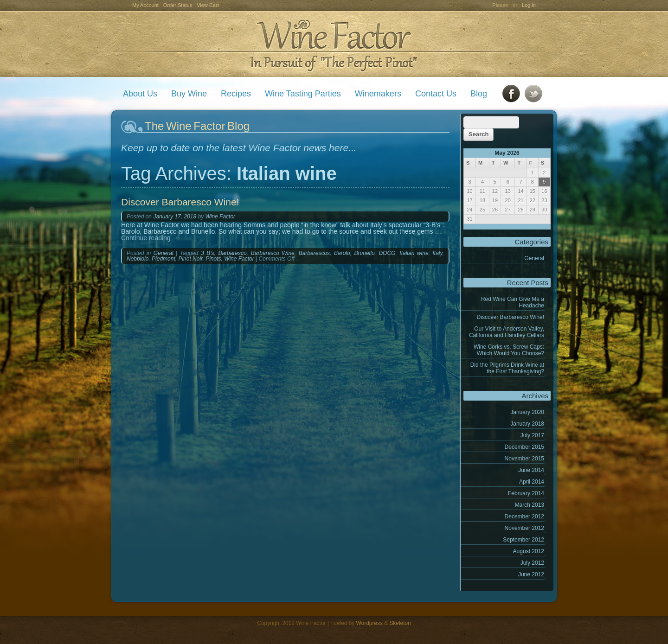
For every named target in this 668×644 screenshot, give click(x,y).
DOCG (387, 253)
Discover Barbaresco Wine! (511, 317)
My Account (145, 5)
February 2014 (526, 493)
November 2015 (524, 459)
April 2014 (532, 482)
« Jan (470, 227)
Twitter (533, 94)
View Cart (208, 5)
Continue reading (150, 238)
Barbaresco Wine (273, 253)
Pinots (213, 259)
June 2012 (531, 574)
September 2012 (523, 540)
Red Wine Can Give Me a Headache (513, 302)
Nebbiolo (138, 259)
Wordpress (369, 623)
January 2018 (527, 424)
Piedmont (164, 259)
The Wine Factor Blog (197, 126)
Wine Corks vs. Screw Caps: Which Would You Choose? (509, 350)
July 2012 (532, 563)
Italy (438, 253)
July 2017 (532, 435)
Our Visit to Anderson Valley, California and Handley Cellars (507, 332)
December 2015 (524, 447)
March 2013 (530, 505)
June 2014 (531, 470)
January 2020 (527, 412)
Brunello (365, 253)
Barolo (342, 253)
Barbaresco (232, 253)
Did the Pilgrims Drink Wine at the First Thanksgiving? (507, 368)
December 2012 (524, 516)
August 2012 (529, 551)
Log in (529, 5)
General (534, 258)
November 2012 (524, 528)
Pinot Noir (190, 259)
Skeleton (400, 623)
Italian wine (414, 253)
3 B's (208, 253)
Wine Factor (334, 44)
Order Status (178, 5)
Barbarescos (314, 253)
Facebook (511, 94)
